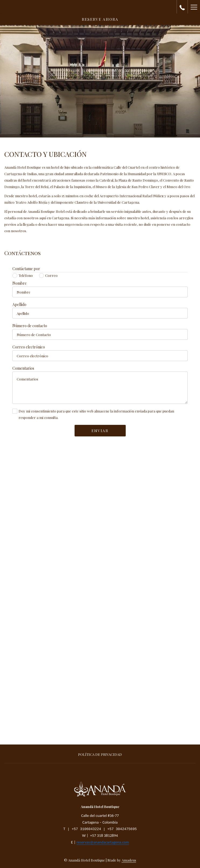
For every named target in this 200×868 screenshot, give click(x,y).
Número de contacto (31, 326)
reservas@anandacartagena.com (103, 843)
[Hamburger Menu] (194, 7)
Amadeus (129, 860)
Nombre (21, 283)
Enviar (100, 431)
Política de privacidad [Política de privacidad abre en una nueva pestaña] (100, 754)
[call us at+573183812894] (182, 7)
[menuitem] (100, 755)
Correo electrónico (30, 347)
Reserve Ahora (100, 19)
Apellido (21, 304)
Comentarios (25, 368)
